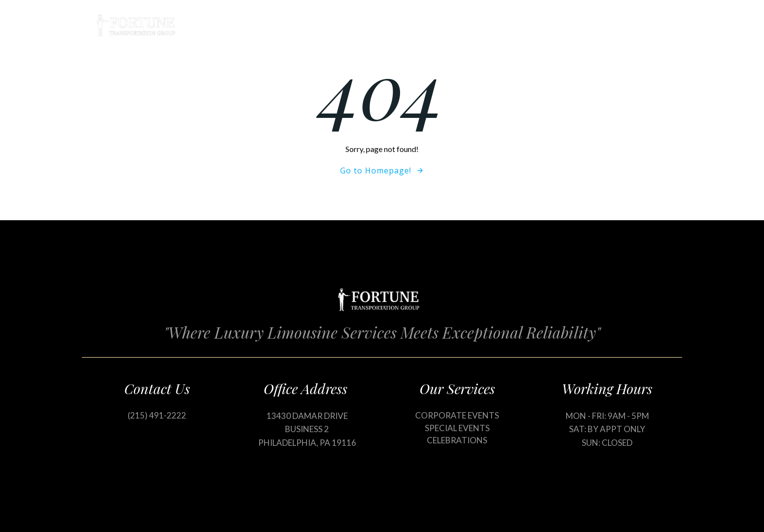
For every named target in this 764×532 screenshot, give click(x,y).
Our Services (499, 25)
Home (440, 25)
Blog (556, 25)
